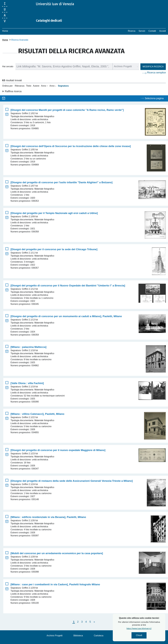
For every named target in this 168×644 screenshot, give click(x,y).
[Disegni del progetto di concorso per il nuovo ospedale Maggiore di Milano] (58, 450)
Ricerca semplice (156, 73)
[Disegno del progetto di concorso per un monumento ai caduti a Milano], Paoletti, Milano (66, 316)
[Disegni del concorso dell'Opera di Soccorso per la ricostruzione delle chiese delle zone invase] (71, 146)
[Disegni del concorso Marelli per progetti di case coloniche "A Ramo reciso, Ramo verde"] (67, 110)
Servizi (142, 31)
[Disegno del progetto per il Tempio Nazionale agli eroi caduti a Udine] (54, 213)
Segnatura (63, 86)
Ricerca (132, 31)
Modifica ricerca (153, 67)
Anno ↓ (53, 86)
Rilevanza (20, 86)
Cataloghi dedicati (52, 20)
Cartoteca (99, 636)
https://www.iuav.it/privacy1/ (139, 630)
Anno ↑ (44, 86)
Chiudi (139, 636)
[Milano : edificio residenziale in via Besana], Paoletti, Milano (48, 517)
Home (5, 31)
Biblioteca (78, 636)
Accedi (163, 31)
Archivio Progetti (55, 636)
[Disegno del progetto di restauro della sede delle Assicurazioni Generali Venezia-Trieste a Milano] (72, 481)
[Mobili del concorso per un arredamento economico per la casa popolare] (57, 553)
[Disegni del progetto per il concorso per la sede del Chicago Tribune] (54, 249)
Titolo (29, 86)
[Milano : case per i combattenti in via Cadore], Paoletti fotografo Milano (55, 584)
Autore (36, 86)
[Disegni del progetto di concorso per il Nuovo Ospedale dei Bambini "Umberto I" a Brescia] (68, 286)
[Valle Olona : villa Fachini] (27, 383)
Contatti (152, 31)
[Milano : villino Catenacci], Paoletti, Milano (37, 414)
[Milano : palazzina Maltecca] (28, 347)
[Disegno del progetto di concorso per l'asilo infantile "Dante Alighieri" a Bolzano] (62, 182)
